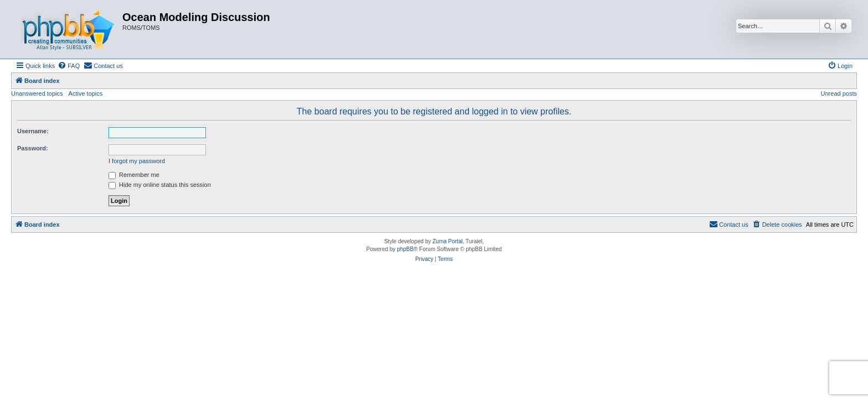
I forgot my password (137, 161)
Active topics (86, 93)
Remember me (134, 175)
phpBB (405, 249)
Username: (33, 131)
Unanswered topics (37, 93)
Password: (33, 148)
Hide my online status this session (160, 185)
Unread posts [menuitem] (839, 93)
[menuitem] (69, 66)
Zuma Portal (447, 241)
